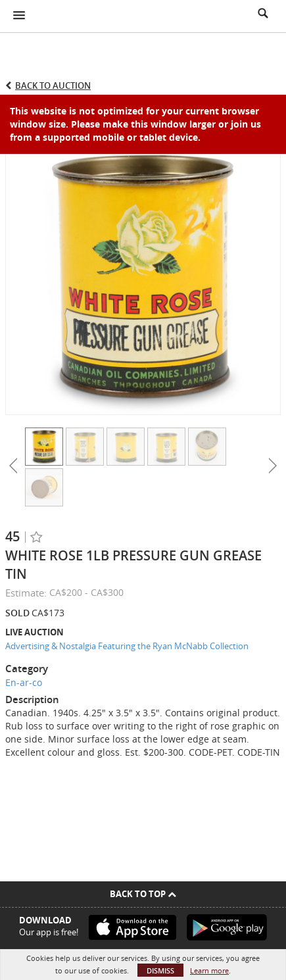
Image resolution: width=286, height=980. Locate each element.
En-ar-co (24, 682)
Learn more (209, 970)
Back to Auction (53, 86)
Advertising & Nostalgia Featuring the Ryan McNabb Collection (127, 646)
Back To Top (143, 894)
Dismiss (160, 970)
